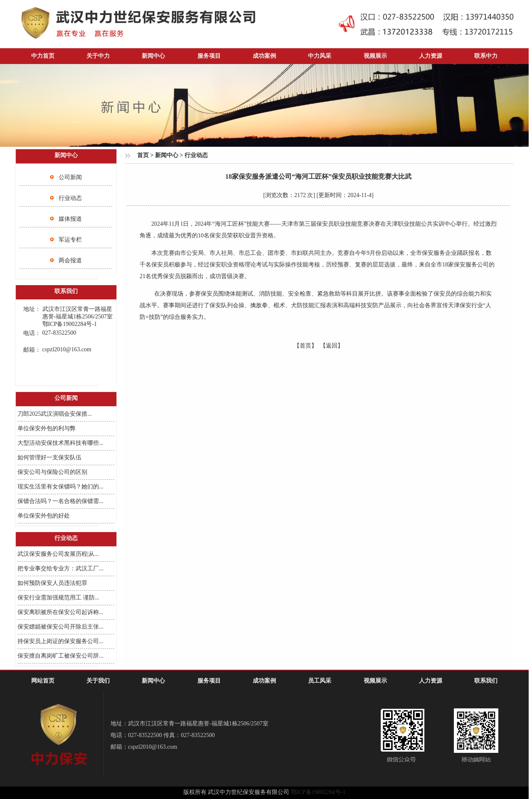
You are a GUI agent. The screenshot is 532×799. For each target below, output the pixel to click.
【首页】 (305, 346)
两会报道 (70, 260)
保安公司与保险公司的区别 (52, 472)
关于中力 (98, 56)
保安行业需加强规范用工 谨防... (58, 598)
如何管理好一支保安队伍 (49, 457)
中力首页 (43, 56)
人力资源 (431, 56)
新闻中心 (153, 56)
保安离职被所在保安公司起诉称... (60, 612)
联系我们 (486, 681)
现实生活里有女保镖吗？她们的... (60, 487)
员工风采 (320, 681)
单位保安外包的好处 (44, 516)
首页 (143, 155)
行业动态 (70, 198)
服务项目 (209, 56)
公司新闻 (70, 177)
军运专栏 (70, 240)
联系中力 (486, 56)
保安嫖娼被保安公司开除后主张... (60, 627)
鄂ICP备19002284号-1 (318, 792)
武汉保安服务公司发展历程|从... (58, 554)
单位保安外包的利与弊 (47, 428)
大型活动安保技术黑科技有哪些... (60, 443)
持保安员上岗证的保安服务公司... (60, 641)
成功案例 (264, 56)
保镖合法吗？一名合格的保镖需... (60, 501)
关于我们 (98, 681)
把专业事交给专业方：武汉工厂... (60, 568)
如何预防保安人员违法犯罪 (52, 583)
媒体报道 (70, 219)
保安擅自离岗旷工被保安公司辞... (60, 656)
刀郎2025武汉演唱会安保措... (55, 414)
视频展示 (375, 56)
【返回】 (332, 346)
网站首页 (43, 681)
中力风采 (320, 56)
